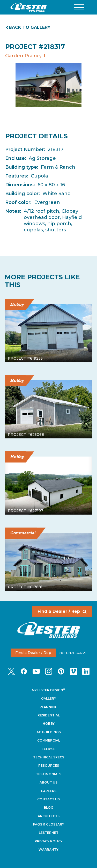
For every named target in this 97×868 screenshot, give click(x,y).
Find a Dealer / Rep (62, 611)
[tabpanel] (48, 85)
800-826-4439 (73, 653)
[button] (79, 7)
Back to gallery (28, 27)
